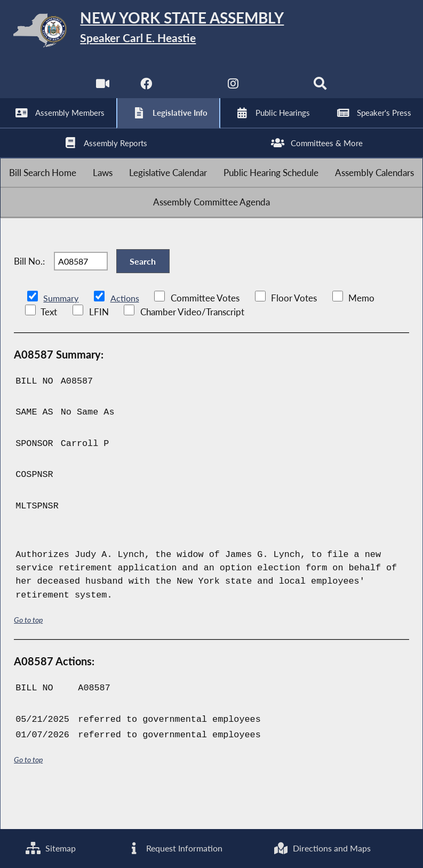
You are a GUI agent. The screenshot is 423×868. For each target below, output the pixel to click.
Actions (126, 334)
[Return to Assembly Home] (212, 33)
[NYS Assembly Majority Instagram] (233, 90)
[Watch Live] (101, 90)
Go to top (28, 655)
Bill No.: (29, 292)
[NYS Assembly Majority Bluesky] (278, 90)
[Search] (322, 90)
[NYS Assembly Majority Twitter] (190, 90)
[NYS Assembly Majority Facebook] (145, 90)
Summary (62, 334)
